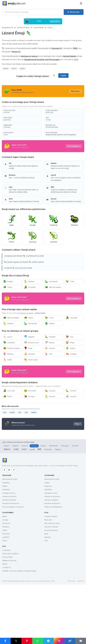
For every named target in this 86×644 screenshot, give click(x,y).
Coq (69, 337)
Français (34, 491)
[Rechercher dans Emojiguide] (33, 12)
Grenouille (30, 412)
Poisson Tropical (11, 348)
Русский (75, 491)
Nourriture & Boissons (11, 549)
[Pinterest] (14, 515)
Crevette (71, 354)
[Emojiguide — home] (14, 4)
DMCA (5, 609)
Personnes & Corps (10, 525)
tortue (12, 434)
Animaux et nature (23, 28)
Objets (5, 531)
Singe (70, 343)
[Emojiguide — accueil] (5, 506)
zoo (5, 434)
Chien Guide (31, 360)
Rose (28, 348)
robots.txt (80, 626)
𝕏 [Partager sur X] (16, 641)
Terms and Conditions (11, 599)
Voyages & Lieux (9, 538)
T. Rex (70, 281)
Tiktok (5, 586)
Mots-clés (48, 565)
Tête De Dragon (53, 287)
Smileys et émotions (52, 542)
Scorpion (29, 354)
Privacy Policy (7, 602)
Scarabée (9, 343)
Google (5, 565)
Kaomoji (47, 582)
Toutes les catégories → (53, 552)
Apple (5, 562)
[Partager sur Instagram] (59, 641)
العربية (32, 495)
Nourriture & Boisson (52, 549)
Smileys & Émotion (9, 542)
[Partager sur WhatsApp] (38, 641)
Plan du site (72, 626)
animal (6, 68)
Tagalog (58, 495)
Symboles (6, 535)
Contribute (6, 596)
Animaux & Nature (9, 545)
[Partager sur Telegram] (48, 641)
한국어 (24, 495)
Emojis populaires (51, 576)
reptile (22, 68)
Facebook (6, 569)
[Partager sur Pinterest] (27, 641)
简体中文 (7, 495)
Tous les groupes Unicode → (13, 552)
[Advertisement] (43, 382)
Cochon (50, 348)
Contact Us (7, 613)
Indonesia (48, 495)
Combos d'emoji (51, 562)
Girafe (7, 360)
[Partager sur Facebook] (5, 641)
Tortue (8, 287)
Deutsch (25, 491)
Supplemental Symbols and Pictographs (61, 135)
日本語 (16, 495)
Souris (8, 337)
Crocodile (30, 287)
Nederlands (54, 491)
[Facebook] (4, 515)
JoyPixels (6, 582)
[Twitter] (9, 515)
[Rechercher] (74, 12)
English (7, 491)
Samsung (6, 579)
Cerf (49, 354)
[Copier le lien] (70, 641)
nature (34, 434)
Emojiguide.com (7, 28)
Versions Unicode (51, 572)
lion (20, 434)
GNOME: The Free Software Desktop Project (19, 616)
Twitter (5, 576)
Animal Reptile (39, 28)
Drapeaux (6, 528)
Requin (50, 343)
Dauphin (29, 337)
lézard (14, 68)
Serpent (29, 281)
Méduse (8, 354)
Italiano (43, 491)
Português (65, 491)
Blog (46, 579)
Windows (6, 572)
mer (26, 434)
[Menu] (81, 4)
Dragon (8, 281)
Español (15, 491)
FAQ (46, 586)
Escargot (29, 418)
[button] (22, 112)
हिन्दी (39, 495)
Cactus (70, 348)
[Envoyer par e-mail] (81, 641)
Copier (63, 76)
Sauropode (51, 281)
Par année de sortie (52, 569)
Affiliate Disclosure (9, 606)
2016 (76, 60)
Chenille (50, 337)
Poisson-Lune (31, 343)
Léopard (50, 412)
